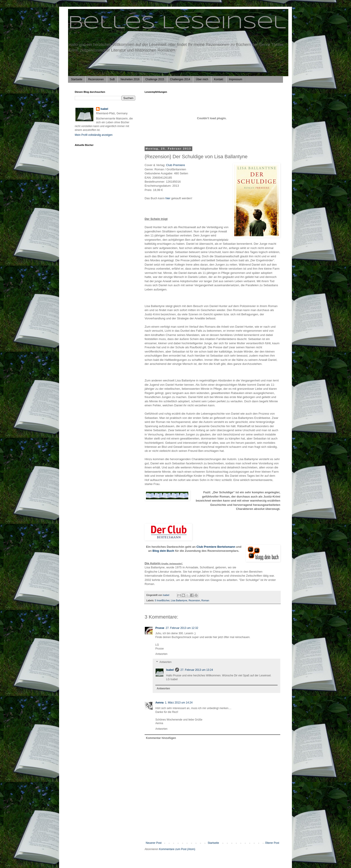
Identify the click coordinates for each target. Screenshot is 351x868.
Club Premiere (175, 165)
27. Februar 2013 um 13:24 (197, 670)
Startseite (77, 79)
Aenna (159, 703)
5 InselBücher (162, 600)
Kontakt (219, 79)
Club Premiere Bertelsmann (216, 547)
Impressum (236, 79)
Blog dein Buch (163, 551)
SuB (112, 79)
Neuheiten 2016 (130, 79)
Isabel (170, 670)
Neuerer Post (154, 843)
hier (168, 198)
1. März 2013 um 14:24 (179, 703)
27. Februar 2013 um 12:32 (182, 628)
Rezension (194, 600)
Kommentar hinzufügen (161, 738)
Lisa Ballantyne (179, 600)
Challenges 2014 (180, 79)
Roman (205, 600)
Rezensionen (96, 79)
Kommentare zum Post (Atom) (177, 849)
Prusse (160, 628)
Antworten (161, 654)
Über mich (202, 79)
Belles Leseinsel (177, 23)
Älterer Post (272, 843)
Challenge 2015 (155, 79)
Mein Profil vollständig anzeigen (94, 135)
